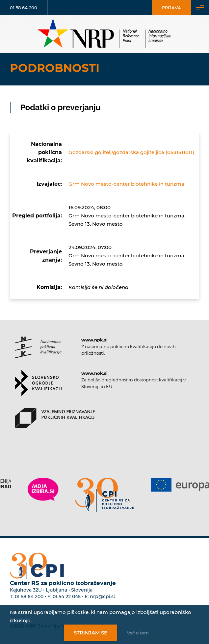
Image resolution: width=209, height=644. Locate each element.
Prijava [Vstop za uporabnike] (171, 8)
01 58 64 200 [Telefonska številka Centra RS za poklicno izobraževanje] (29, 596)
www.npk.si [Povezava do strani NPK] (94, 340)
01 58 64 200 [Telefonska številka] (24, 8)
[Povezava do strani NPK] (38, 353)
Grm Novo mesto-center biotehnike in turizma (126, 184)
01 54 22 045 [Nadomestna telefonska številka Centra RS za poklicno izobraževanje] (67, 596)
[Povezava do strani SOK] (38, 389)
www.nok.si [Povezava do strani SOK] (94, 373)
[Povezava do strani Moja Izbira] (43, 489)
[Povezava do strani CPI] (105, 495)
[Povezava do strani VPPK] (55, 423)
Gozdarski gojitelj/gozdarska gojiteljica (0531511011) (131, 152)
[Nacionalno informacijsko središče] (105, 34)
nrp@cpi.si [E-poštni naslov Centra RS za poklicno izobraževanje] (102, 596)
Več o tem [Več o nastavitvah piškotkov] (138, 633)
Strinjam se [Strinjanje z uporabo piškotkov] (91, 633)
